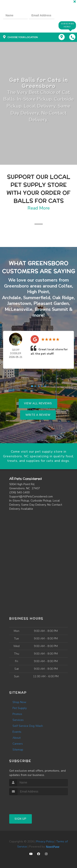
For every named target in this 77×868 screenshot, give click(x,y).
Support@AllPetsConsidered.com (31, 497)
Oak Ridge (63, 298)
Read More (39, 208)
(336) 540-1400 (19, 492)
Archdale (11, 298)
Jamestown (19, 303)
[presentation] (17, 25)
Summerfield (37, 298)
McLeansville (19, 309)
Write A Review (38, 415)
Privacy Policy (45, 842)
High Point (38, 292)
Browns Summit (51, 309)
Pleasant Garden (51, 303)
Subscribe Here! (68, 25)
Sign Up (21, 819)
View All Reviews (38, 404)
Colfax (65, 286)
